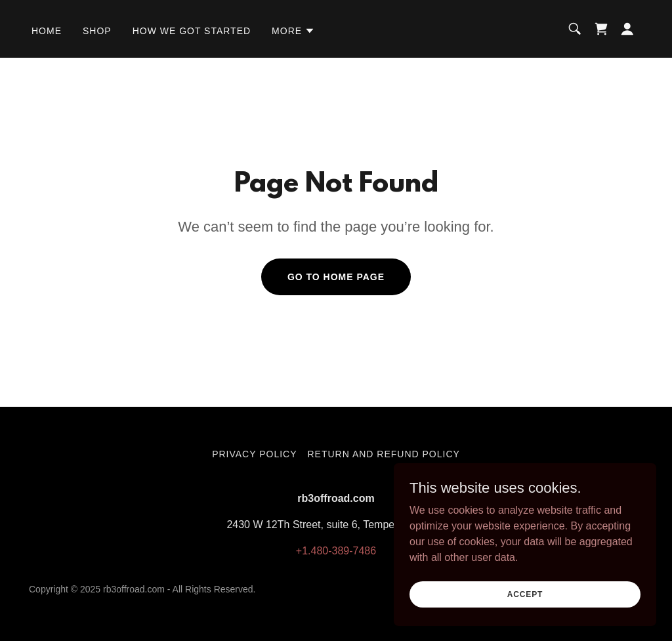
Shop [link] (97, 31)
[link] (601, 29)
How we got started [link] (192, 31)
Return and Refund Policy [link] (384, 454)
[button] (293, 31)
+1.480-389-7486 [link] (336, 551)
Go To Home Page (336, 277)
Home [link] (47, 31)
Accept (525, 612)
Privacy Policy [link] (254, 454)
